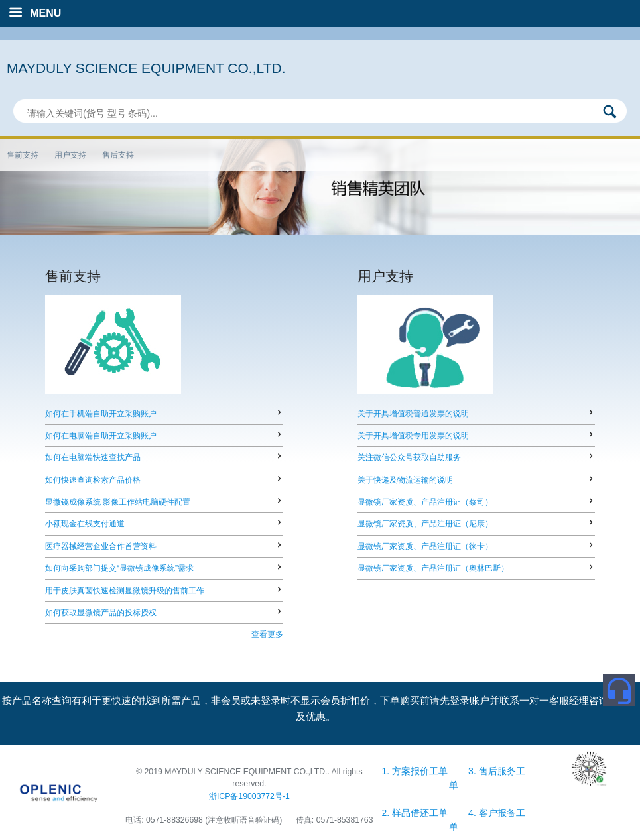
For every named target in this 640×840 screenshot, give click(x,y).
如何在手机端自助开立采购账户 (101, 414)
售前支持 (23, 155)
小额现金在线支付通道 (85, 524)
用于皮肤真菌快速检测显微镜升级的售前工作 (125, 591)
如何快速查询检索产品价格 (93, 480)
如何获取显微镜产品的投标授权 (101, 613)
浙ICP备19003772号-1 (249, 796)
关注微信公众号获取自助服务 (409, 457)
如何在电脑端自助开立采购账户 (101, 436)
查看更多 (267, 634)
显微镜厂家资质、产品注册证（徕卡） (425, 546)
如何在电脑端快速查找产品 (93, 457)
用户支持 (70, 155)
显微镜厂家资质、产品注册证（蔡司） (425, 502)
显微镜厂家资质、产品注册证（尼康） (425, 524)
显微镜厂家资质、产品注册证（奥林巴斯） (433, 568)
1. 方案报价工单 (416, 771)
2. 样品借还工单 (416, 813)
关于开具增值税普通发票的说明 (413, 414)
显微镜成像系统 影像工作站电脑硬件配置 (118, 502)
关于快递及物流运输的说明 (405, 480)
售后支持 (118, 155)
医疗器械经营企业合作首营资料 (101, 546)
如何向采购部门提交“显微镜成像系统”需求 (119, 568)
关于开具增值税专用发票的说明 (413, 436)
